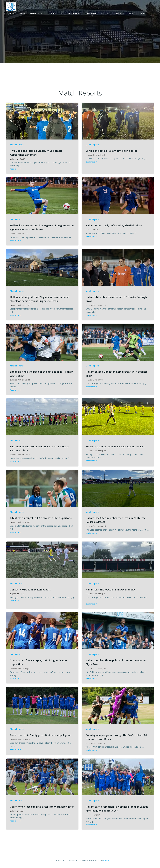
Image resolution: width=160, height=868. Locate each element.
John (14, 159)
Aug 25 (103, 668)
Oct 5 (102, 380)
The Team (91, 14)
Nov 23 (28, 234)
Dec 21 (22, 159)
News (23, 14)
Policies (133, 14)
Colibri (106, 861)
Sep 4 (103, 594)
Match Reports (37, 14)
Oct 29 (98, 230)
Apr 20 (98, 815)
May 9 (22, 811)
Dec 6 (103, 155)
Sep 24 (103, 451)
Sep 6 (22, 594)
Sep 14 (103, 526)
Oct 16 (103, 305)
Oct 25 (27, 305)
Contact (146, 14)
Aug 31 (27, 668)
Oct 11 (27, 380)
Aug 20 (27, 739)
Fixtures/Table (57, 14)
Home (13, 14)
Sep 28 (27, 455)
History (104, 14)
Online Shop (75, 14)
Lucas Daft (92, 155)
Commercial (119, 14)
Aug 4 (103, 743)
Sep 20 (27, 522)
